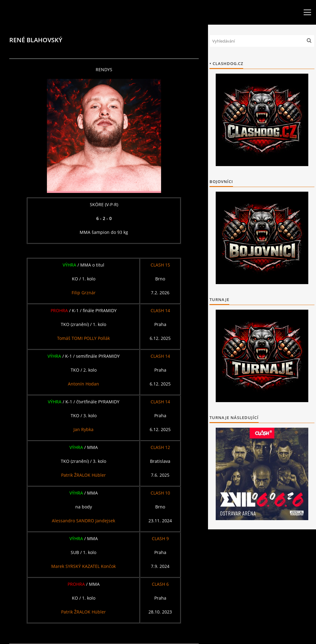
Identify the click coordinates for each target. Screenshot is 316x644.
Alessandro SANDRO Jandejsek (83, 521)
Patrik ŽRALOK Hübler (83, 475)
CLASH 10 (160, 493)
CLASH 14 (160, 310)
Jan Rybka (83, 429)
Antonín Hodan (83, 384)
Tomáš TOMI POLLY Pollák (83, 338)
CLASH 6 (160, 584)
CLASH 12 (160, 447)
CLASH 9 (160, 538)
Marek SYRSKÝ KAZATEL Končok (83, 566)
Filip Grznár (84, 293)
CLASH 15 (160, 265)
